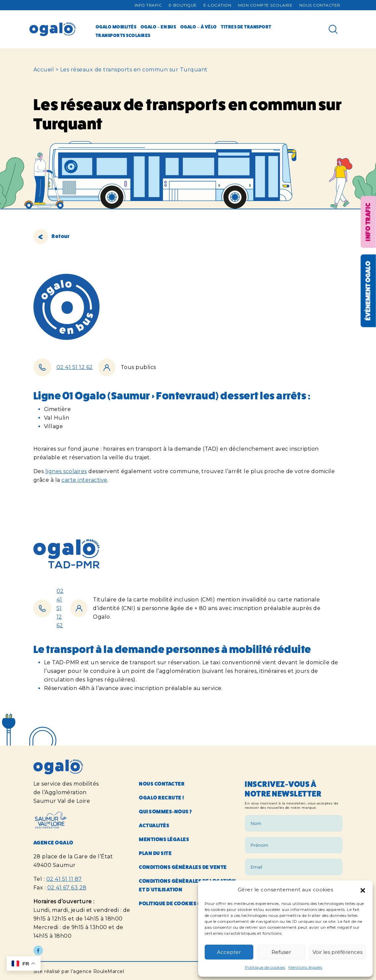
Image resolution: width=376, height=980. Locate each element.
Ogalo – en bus (158, 27)
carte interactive (84, 480)
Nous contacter (320, 5)
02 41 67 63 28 (67, 888)
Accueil (44, 70)
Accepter (229, 952)
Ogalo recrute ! (162, 798)
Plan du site (155, 853)
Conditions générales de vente (183, 867)
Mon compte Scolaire (265, 5)
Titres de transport (246, 27)
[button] (363, 890)
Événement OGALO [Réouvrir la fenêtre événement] (368, 291)
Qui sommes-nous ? (166, 812)
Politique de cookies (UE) (173, 903)
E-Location (217, 5)
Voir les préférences (337, 952)
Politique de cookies (265, 967)
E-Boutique (183, 5)
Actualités (154, 825)
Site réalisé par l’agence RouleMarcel (79, 971)
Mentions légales (305, 967)
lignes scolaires (66, 471)
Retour (52, 236)
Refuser (281, 952)
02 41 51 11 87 (64, 879)
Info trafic (148, 5)
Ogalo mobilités (116, 27)
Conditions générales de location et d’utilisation (187, 885)
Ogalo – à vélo (199, 27)
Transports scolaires (123, 35)
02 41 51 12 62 (75, 367)
